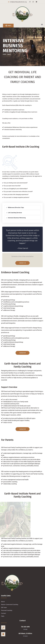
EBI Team (4, 607)
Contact (4, 613)
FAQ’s (3, 616)
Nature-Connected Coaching (10, 604)
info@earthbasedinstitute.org (17, 2)
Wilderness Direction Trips (16, 207)
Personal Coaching (7, 610)
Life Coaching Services (15, 213)
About (3, 602)
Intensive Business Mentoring (17, 218)
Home (4, 54)
